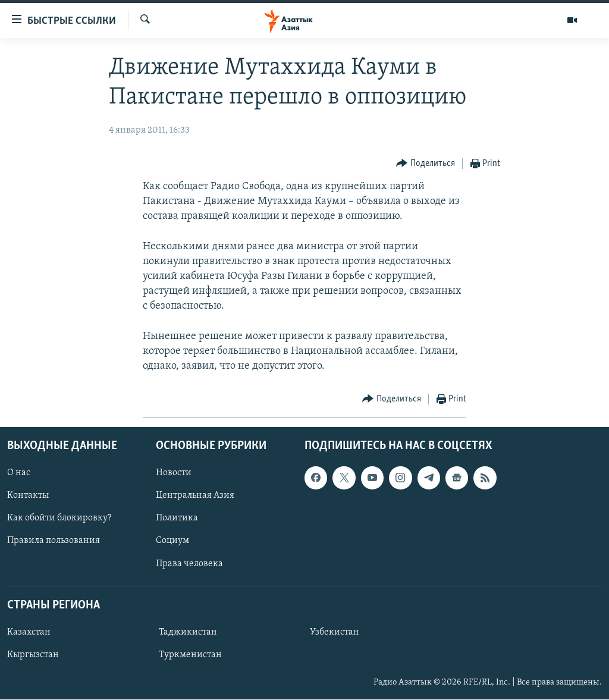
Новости (174, 473)
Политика (177, 519)
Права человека (189, 564)
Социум (172, 541)
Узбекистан (335, 632)
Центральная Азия (195, 496)
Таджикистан (188, 632)
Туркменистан (190, 655)
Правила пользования (54, 541)
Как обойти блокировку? (59, 519)
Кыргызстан (33, 655)
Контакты (28, 496)
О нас (19, 473)
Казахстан (29, 632)
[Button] (426, 164)
